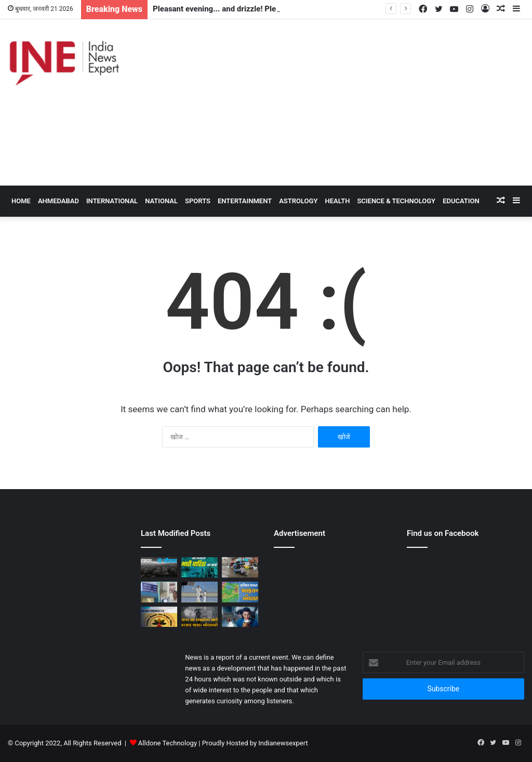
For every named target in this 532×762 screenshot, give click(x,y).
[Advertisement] (355, 102)
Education (461, 201)
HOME (21, 201)
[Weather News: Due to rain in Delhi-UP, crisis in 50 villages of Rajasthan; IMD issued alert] (240, 567)
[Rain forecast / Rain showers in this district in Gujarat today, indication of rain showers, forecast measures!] (159, 592)
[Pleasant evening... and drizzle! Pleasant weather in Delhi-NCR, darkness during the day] (159, 567)
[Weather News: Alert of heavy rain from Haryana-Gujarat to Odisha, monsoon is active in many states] (199, 567)
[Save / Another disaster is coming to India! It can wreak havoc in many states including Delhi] (240, 592)
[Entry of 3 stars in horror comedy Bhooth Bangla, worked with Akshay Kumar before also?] (240, 617)
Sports (198, 201)
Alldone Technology (168, 743)
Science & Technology (396, 201)
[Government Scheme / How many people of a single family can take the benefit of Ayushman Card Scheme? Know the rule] (159, 617)
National (161, 201)
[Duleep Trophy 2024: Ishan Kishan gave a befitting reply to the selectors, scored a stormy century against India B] (199, 592)
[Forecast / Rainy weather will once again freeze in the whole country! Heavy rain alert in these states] (199, 617)
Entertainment (245, 201)
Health (337, 201)
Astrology (298, 201)
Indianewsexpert (283, 743)
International (112, 201)
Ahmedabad (58, 201)
